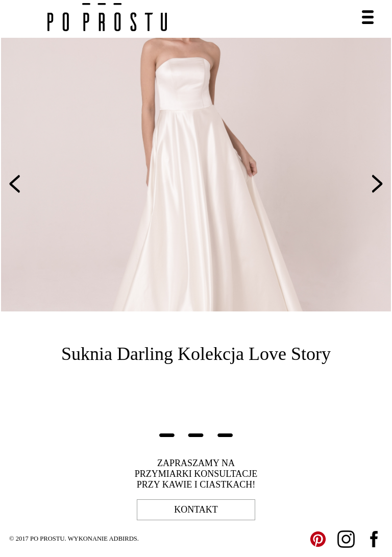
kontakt (196, 510)
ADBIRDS (123, 539)
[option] (196, 175)
